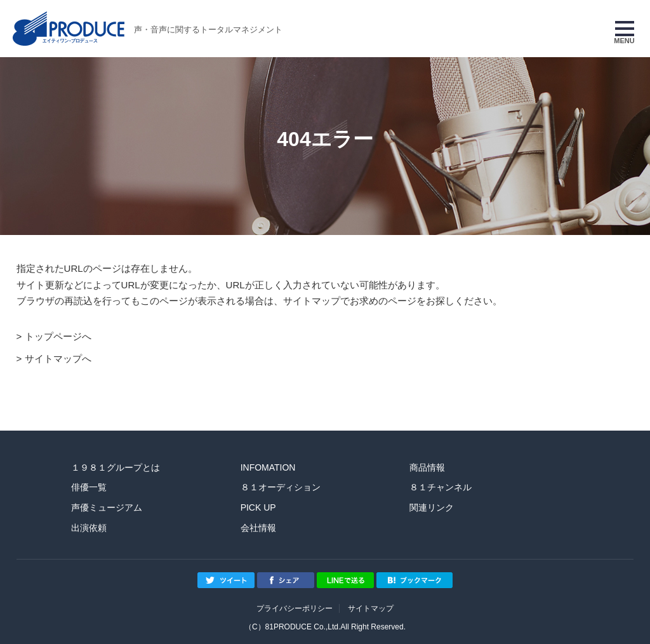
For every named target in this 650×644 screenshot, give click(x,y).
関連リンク (432, 507)
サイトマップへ (58, 359)
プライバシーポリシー (295, 608)
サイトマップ (371, 608)
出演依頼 (89, 528)
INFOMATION (268, 467)
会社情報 (258, 528)
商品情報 (427, 467)
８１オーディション (281, 487)
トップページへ (58, 336)
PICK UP (258, 507)
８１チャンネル (441, 487)
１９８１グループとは (116, 467)
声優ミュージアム (107, 507)
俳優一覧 (89, 487)
